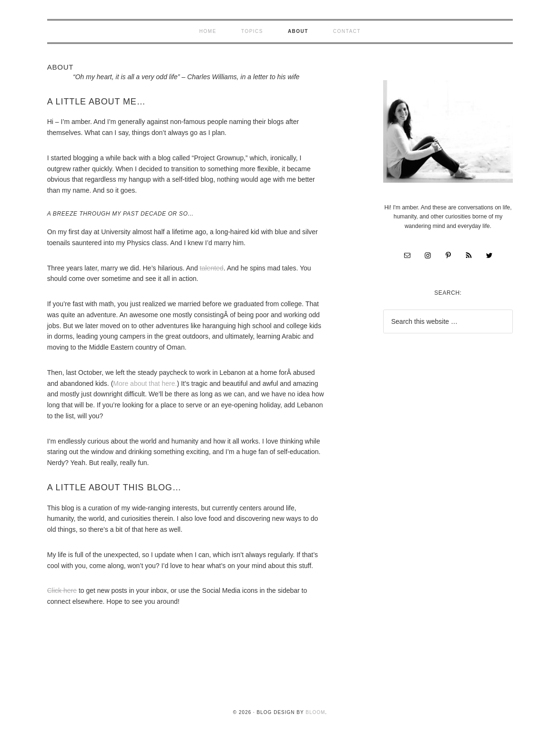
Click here (62, 590)
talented (212, 268)
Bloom (315, 712)
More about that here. (145, 383)
